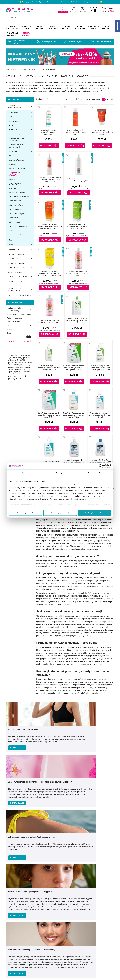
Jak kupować (68, 949)
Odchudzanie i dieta (21, 277)
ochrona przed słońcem (18, 168)
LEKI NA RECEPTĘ (67, 27)
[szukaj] (60, 17)
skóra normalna (15, 209)
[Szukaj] (8, 17)
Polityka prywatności (50, 949)
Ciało (21, 117)
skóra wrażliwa (15, 222)
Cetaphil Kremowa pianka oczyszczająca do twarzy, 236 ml (74, 462)
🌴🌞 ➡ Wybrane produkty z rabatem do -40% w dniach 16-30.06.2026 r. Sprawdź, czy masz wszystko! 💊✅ (60, 2)
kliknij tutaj (91, 847)
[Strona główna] (11, 69)
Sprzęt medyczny (21, 263)
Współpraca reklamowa (52, 953)
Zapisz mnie (99, 856)
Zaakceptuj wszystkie (94, 513)
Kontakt (45, 943)
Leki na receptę (21, 259)
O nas (44, 939)
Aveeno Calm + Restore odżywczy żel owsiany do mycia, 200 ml (49, 132)
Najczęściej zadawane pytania (75, 960)
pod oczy (13, 188)
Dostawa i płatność (70, 953)
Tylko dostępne (84, 99)
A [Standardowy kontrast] (92, 11)
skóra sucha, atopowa (17, 214)
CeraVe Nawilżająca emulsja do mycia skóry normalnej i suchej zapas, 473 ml (74, 368)
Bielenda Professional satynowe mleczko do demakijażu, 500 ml (79, 180)
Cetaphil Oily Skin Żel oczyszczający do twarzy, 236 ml (100, 462)
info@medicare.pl (77, 916)
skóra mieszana (15, 201)
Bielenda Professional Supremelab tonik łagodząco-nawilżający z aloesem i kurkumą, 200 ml (50, 274)
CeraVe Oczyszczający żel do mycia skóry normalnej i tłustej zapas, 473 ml (49, 415)
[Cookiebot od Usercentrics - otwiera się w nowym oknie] (101, 466)
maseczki (13, 164)
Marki (65, 943)
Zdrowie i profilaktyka (21, 107)
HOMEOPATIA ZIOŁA (93, 27)
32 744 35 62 (77, 913)
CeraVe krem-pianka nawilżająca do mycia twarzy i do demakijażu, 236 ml (49, 368)
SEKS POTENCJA (107, 27)
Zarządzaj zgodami (60, 513)
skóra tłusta (14, 218)
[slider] (28, 337)
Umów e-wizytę (68, 892)
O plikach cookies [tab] (95, 473)
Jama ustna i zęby (21, 134)
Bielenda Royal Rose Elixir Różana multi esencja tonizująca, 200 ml (78, 274)
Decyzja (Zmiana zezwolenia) (101, 946)
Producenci (67, 939)
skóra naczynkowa (16, 205)
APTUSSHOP (60, 977)
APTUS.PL (92, 977)
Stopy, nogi (21, 151)
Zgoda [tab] (25, 473)
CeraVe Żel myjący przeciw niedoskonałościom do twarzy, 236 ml (100, 415)
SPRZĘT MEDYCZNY (80, 27)
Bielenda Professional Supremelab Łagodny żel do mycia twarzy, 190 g (77, 226)
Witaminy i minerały (21, 254)
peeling (12, 179)
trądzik (12, 231)
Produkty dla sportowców (21, 290)
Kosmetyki (21, 112)
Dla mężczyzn (21, 121)
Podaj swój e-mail (57, 852)
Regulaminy (47, 946)
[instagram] (62, 924)
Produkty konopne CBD (21, 282)
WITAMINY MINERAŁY (53, 27)
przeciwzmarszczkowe (18, 192)
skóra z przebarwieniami (18, 226)
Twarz (21, 156)
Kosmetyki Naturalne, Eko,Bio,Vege (21, 139)
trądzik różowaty (15, 235)
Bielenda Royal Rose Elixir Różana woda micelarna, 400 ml (50, 321)
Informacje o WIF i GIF (98, 939)
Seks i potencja (21, 272)
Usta (21, 240)
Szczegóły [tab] (60, 473)
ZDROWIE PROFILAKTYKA (13, 27)
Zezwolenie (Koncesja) (98, 943)
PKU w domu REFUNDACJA (13, 34)
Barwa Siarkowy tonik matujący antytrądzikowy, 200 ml (75, 132)
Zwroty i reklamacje (50, 956)
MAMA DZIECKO (40, 27)
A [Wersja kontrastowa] (95, 11)
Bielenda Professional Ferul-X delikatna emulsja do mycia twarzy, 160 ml (50, 179)
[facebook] (57, 924)
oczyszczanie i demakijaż (15, 174)
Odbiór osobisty (69, 956)
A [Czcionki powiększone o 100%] (96, 8)
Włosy (21, 244)
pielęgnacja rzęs (15, 184)
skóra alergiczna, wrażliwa (19, 196)
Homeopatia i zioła (21, 268)
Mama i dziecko (21, 250)
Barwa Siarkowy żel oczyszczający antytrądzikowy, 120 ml (102, 132)
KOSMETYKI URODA (26, 27)
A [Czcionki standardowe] (91, 8)
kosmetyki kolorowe (17, 160)
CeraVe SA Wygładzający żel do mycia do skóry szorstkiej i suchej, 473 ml (74, 415)
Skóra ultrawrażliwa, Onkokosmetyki (16, 146)
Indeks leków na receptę (73, 946)
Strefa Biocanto (26, 34)
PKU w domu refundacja (20, 295)
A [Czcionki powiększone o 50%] (93, 8)
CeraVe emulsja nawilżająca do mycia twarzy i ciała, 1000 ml (77, 321)
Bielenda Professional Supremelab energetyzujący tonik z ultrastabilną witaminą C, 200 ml (50, 226)
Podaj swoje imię (17, 852)
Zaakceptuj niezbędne (26, 513)
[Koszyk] (104, 9)
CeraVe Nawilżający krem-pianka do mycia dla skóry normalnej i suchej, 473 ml (100, 368)
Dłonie (21, 125)
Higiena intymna (21, 130)
